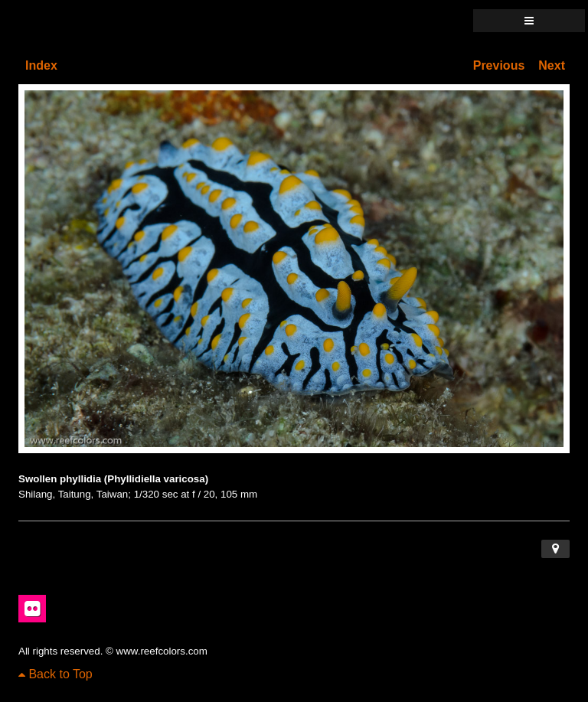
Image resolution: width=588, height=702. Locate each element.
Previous (499, 65)
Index (41, 65)
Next (552, 65)
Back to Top (56, 674)
